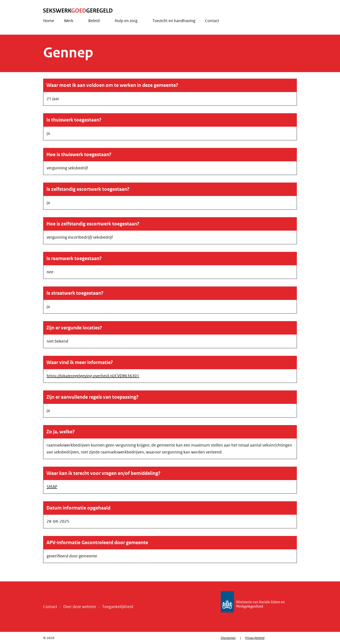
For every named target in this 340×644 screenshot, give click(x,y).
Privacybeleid (255, 638)
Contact (212, 21)
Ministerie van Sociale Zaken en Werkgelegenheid (259, 602)
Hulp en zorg (126, 21)
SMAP (52, 487)
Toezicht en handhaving (174, 21)
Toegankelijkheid (118, 607)
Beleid (94, 21)
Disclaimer (228, 638)
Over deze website (80, 607)
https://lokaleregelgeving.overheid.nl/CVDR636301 (93, 376)
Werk (69, 21)
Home (49, 21)
